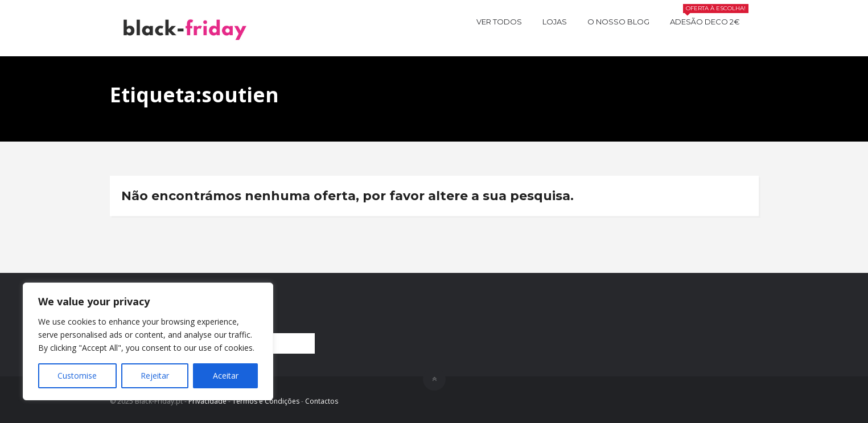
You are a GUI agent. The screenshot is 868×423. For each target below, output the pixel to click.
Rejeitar (155, 376)
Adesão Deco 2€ (709, 20)
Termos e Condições (266, 401)
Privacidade (207, 401)
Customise (77, 376)
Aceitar (226, 376)
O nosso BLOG (618, 22)
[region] (148, 341)
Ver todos (499, 22)
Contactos (322, 401)
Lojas (555, 22)
